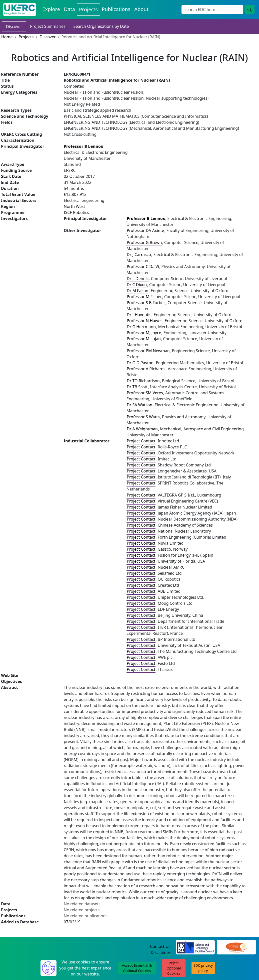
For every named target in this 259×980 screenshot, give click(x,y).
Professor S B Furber (146, 303)
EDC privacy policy (203, 968)
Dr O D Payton (140, 363)
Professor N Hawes (144, 321)
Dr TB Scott (137, 387)
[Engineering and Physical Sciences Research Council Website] (236, 947)
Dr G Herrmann (141, 327)
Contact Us (160, 946)
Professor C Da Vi (143, 267)
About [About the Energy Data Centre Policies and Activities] (141, 9)
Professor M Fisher (144, 297)
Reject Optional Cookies (174, 968)
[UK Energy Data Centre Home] (20, 10)
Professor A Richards (146, 369)
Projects (26, 37)
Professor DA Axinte (145, 230)
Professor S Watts (143, 417)
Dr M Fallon (137, 291)
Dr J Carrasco (139, 255)
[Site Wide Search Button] (249, 9)
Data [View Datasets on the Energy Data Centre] (69, 9)
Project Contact (141, 441)
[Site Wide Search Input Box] (212, 10)
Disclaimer (161, 952)
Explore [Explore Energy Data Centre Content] (51, 9)
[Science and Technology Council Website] (195, 947)
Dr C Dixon (137, 285)
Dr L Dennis (138, 279)
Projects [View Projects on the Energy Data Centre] (88, 9)
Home (7, 37)
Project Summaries (48, 26)
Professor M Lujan (144, 339)
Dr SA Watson (139, 405)
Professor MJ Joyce (144, 333)
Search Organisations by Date (101, 26)
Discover (14, 27)
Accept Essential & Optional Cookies (137, 968)
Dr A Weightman (142, 429)
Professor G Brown (144, 242)
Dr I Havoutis (139, 315)
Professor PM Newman (148, 351)
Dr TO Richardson (143, 381)
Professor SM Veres (145, 393)
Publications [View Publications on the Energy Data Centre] (116, 9)
